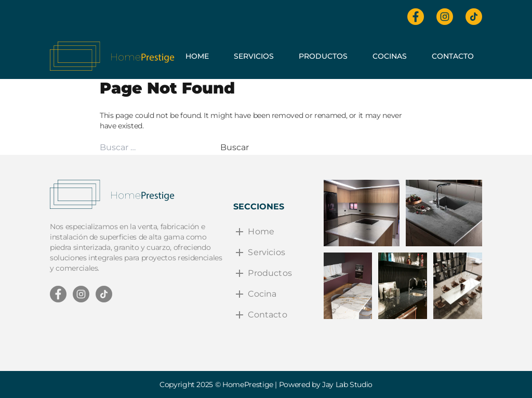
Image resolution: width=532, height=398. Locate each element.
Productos (323, 56)
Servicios (254, 56)
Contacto (453, 56)
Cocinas (390, 56)
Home (197, 56)
